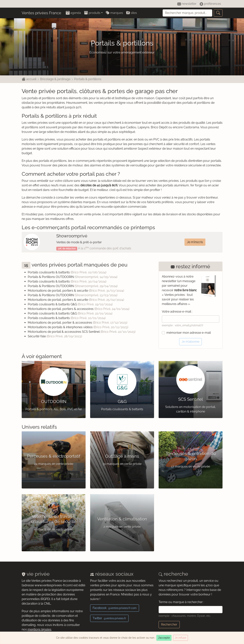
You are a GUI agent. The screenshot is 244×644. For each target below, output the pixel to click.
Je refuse (180, 638)
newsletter (187, 4)
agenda (73, 13)
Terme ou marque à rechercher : (181, 602)
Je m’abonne (190, 342)
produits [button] (92, 13)
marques (114, 13)
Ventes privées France (41, 13)
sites (132, 13)
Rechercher (169, 624)
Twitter (109, 618)
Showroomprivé (72, 236)
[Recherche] (187, 13)
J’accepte (164, 638)
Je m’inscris (195, 242)
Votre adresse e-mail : (177, 312)
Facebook (115, 608)
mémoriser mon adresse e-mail (189, 333)
